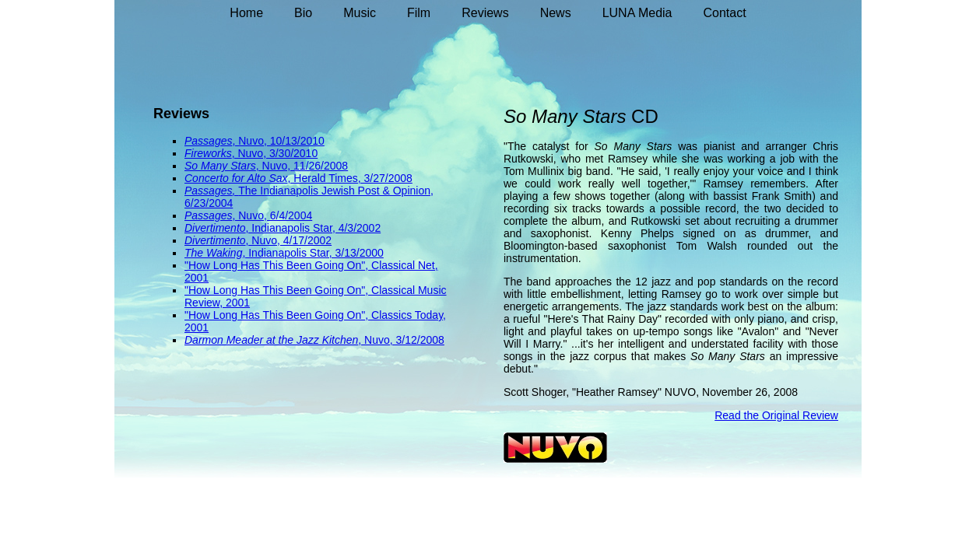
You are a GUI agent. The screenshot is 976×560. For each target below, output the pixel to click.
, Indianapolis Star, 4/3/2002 (314, 228)
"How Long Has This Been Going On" (275, 265)
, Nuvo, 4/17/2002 (289, 240)
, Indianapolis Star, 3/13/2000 (312, 253)
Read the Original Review (776, 415)
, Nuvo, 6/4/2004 (272, 215)
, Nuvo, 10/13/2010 (278, 141)
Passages (208, 141)
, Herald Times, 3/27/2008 (350, 178)
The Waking (213, 253)
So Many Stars (220, 166)
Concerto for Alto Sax (236, 178)
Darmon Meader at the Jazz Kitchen (271, 340)
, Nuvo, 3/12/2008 (401, 340)
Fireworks (208, 153)
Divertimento (215, 228)
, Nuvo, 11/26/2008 (302, 166)
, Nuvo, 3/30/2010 (275, 153)
